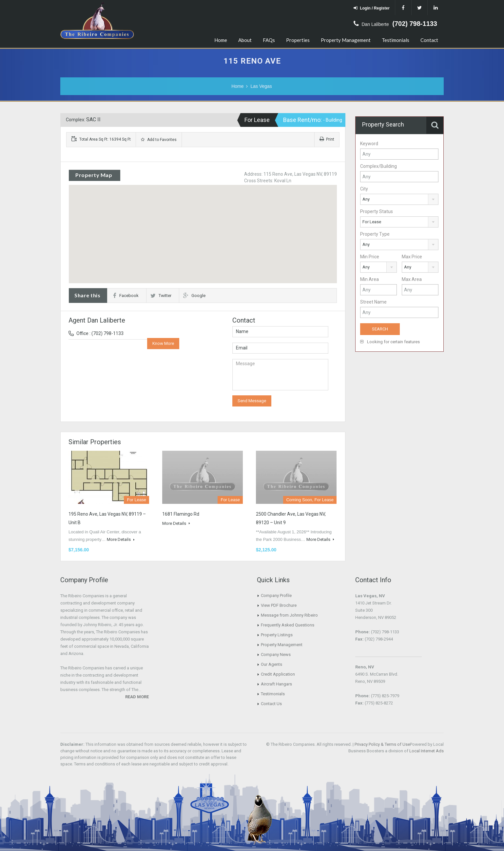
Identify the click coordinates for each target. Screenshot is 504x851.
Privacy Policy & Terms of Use (382, 744)
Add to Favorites (159, 140)
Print (327, 139)
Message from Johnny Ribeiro (289, 615)
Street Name (373, 302)
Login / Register (372, 8)
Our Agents (271, 664)
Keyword (369, 144)
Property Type (375, 234)
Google (194, 296)
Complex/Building (378, 166)
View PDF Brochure (279, 605)
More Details (121, 539)
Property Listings (277, 635)
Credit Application (278, 674)
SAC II (93, 119)
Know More (163, 343)
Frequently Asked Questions (288, 625)
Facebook (126, 296)
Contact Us (271, 704)
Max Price (412, 257)
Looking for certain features (390, 342)
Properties (298, 40)
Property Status (377, 211)
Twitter (161, 296)
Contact (429, 40)
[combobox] (399, 199)
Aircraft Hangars (276, 684)
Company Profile (276, 595)
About (245, 40)
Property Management (346, 40)
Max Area (412, 279)
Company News (276, 654)
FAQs (269, 40)
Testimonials (396, 40)
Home (221, 40)
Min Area (369, 279)
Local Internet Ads (426, 751)
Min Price (370, 257)
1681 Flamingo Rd (181, 514)
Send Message (252, 401)
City (364, 189)
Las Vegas (261, 86)
